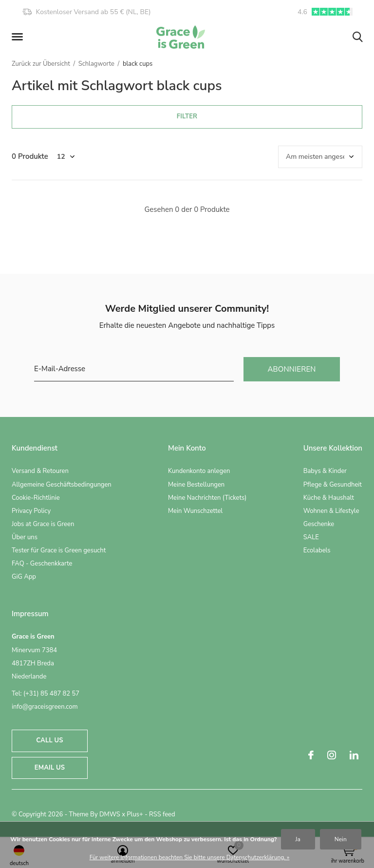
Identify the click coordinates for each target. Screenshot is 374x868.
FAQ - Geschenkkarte (42, 564)
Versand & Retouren (40, 471)
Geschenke (319, 524)
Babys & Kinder (325, 471)
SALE (311, 537)
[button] (19, 37)
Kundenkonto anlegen (199, 471)
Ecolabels (317, 550)
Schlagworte (96, 64)
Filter (187, 116)
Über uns (25, 537)
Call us (49, 740)
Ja (298, 839)
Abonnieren (291, 369)
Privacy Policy (31, 511)
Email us (50, 768)
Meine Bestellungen (196, 485)
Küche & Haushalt (329, 498)
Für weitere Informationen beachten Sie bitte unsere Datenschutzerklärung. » (190, 857)
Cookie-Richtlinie (36, 498)
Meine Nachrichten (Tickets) (207, 498)
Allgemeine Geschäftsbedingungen (62, 485)
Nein (341, 839)
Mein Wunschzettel (195, 511)
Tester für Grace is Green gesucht (59, 550)
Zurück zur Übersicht (41, 64)
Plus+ (135, 814)
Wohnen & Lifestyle (331, 511)
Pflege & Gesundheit (333, 485)
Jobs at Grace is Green (43, 524)
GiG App (24, 577)
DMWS (110, 814)
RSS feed (162, 814)
